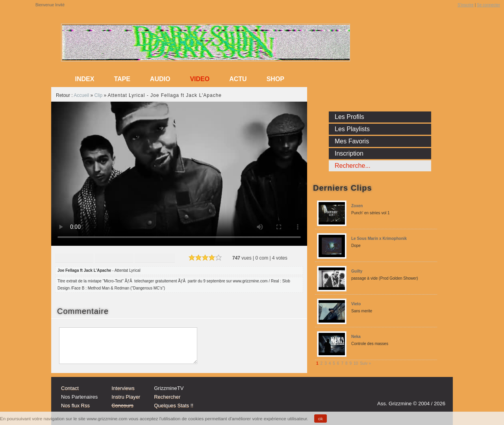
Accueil (81, 95)
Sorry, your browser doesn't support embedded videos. (179, 174)
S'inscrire (466, 5)
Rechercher (167, 397)
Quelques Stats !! (174, 406)
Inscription (349, 153)
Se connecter (488, 5)
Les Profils (349, 117)
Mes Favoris (352, 141)
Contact (70, 388)
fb (437, 392)
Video (200, 79)
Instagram (407, 392)
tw (422, 392)
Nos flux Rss (75, 406)
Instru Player (126, 397)
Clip (98, 95)
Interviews (123, 388)
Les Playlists (352, 129)
